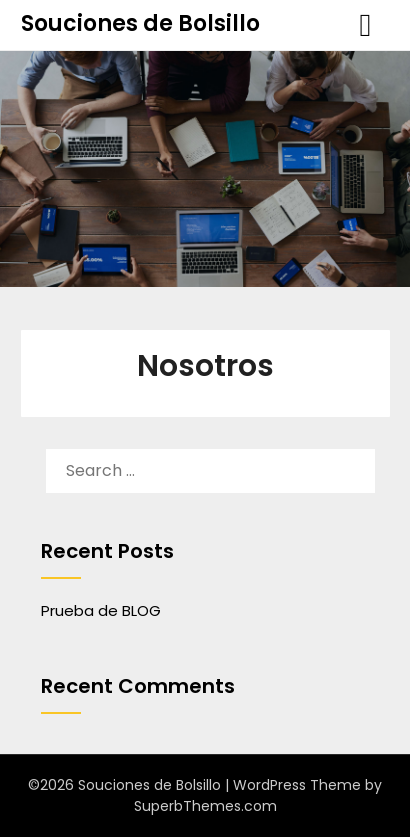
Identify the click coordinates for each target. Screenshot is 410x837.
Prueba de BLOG (101, 610)
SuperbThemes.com (205, 806)
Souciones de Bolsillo (140, 23)
